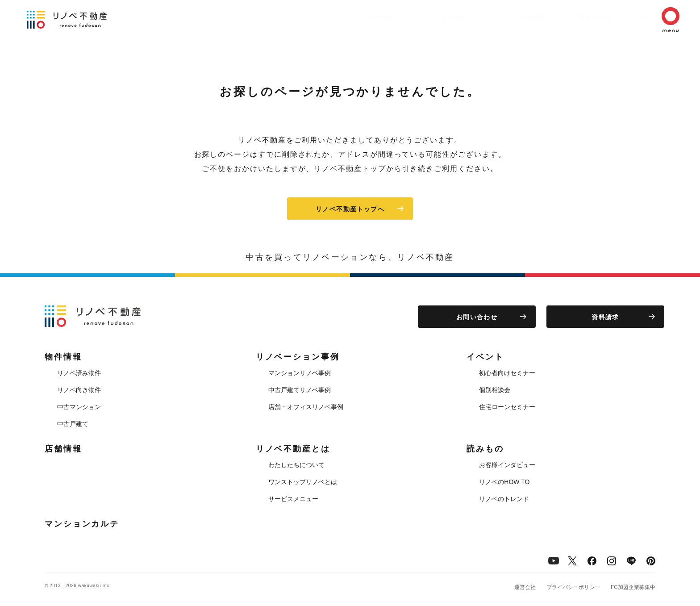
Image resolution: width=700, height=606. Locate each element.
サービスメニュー (293, 499)
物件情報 (346, 17)
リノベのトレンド (504, 499)
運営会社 (525, 587)
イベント (466, 17)
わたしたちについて (296, 465)
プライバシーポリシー (573, 587)
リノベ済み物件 (79, 373)
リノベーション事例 (406, 17)
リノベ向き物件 (79, 390)
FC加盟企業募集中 (633, 587)
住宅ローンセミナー (507, 407)
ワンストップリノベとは (303, 482)
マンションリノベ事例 (300, 373)
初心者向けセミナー (507, 373)
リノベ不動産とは (568, 17)
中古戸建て (73, 424)
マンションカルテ (82, 524)
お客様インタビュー (507, 465)
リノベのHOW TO (504, 482)
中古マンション (79, 407)
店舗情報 (511, 17)
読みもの (625, 17)
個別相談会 (495, 390)
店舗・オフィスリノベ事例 (306, 407)
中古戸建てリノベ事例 (300, 390)
